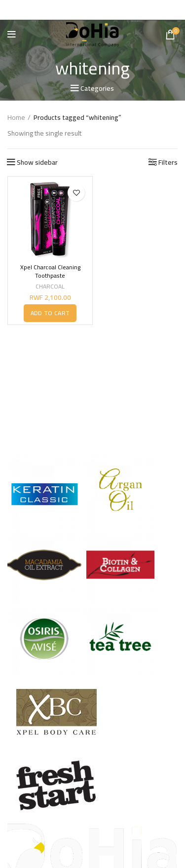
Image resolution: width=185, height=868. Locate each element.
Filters (168, 162)
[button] (50, 313)
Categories (97, 88)
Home (16, 118)
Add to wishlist (76, 193)
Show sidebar (37, 162)
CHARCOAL (50, 287)
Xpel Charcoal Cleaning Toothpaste (50, 271)
